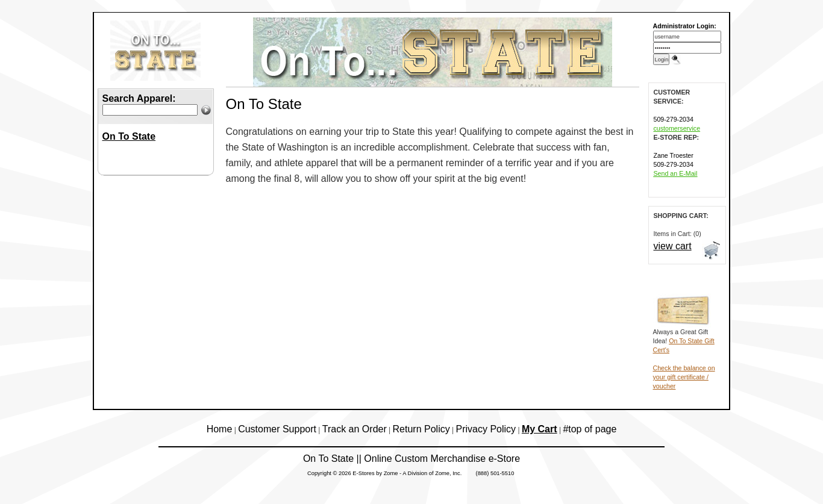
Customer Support (277, 429)
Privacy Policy (486, 429)
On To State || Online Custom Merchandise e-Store (411, 459)
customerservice (677, 128)
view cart (673, 246)
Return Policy (421, 429)
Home (220, 429)
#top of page (590, 429)
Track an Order (355, 429)
